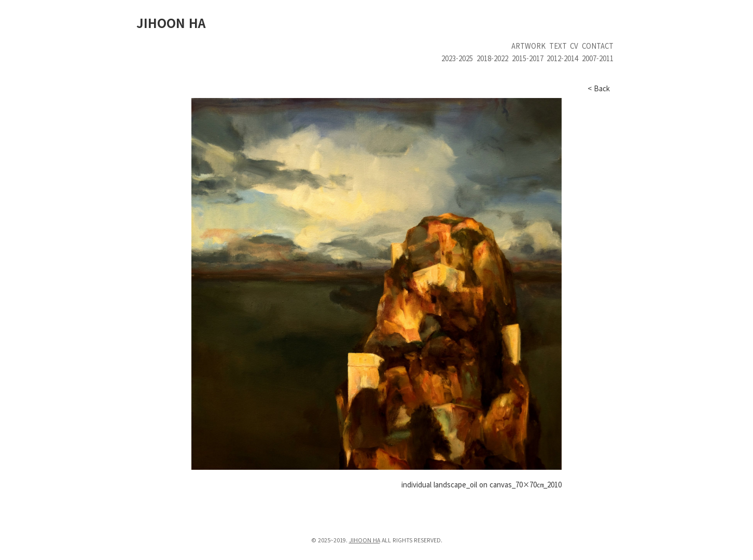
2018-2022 (492, 58)
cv (574, 46)
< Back (599, 88)
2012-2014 (562, 58)
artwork (528, 46)
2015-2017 (528, 58)
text (558, 46)
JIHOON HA (171, 23)
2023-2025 (457, 58)
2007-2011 (598, 58)
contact (598, 46)
